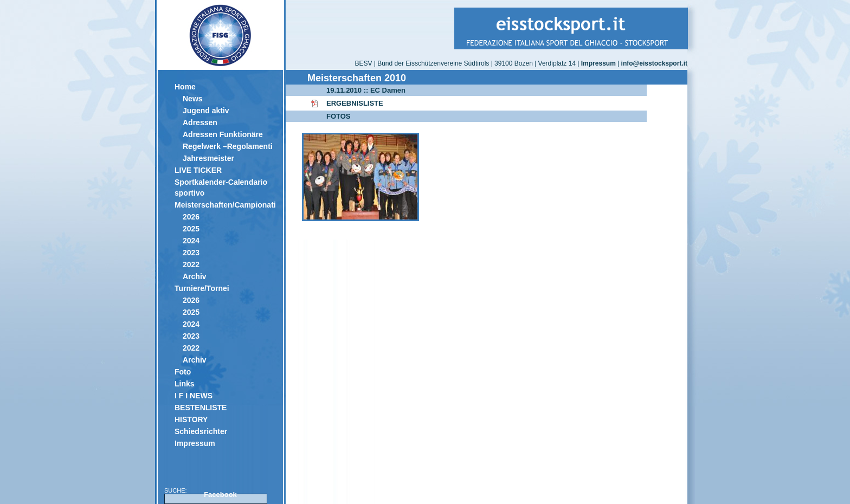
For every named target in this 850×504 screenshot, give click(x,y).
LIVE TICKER (198, 170)
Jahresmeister (208, 158)
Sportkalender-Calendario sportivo (221, 188)
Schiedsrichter (201, 431)
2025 (191, 229)
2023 (191, 253)
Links (185, 384)
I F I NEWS (194, 396)
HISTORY (191, 419)
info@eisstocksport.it (654, 63)
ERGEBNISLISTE (355, 103)
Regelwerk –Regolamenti (228, 146)
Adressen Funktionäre (223, 134)
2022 (191, 264)
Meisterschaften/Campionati (225, 205)
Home (185, 87)
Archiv (195, 276)
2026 (191, 217)
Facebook (220, 495)
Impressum (195, 443)
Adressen (200, 122)
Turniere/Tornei (202, 288)
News (193, 99)
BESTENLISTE (201, 408)
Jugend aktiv (206, 111)
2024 (191, 241)
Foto (183, 372)
